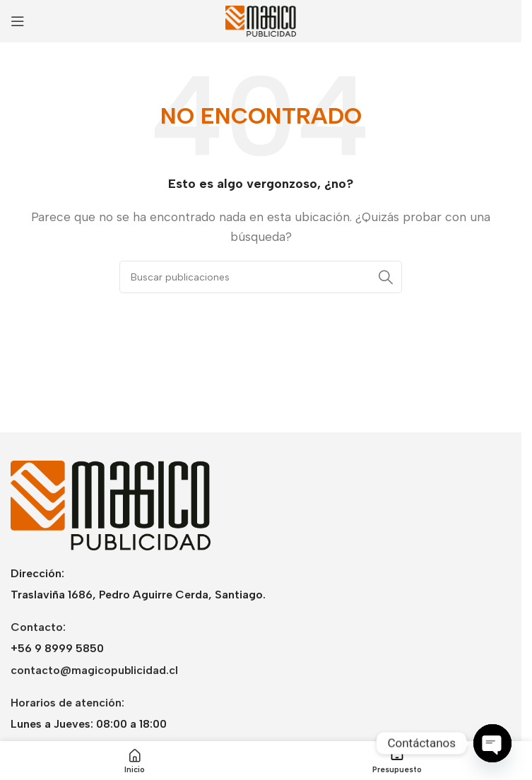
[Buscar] (261, 277)
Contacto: (38, 627)
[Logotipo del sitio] (261, 20)
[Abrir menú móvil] (18, 21)
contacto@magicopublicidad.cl (94, 670)
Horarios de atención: (67, 703)
